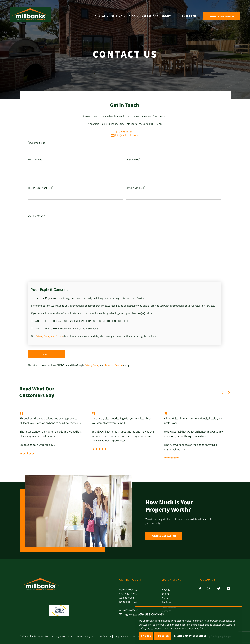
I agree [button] (146, 636)
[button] (223, 393)
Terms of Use (44, 636)
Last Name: (133, 159)
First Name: (35, 159)
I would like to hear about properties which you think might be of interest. (80, 321)
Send (46, 354)
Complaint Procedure (124, 636)
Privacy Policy (92, 365)
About (165, 598)
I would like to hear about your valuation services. (65, 328)
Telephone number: (40, 188)
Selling (166, 594)
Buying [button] (102, 16)
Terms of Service (114, 365)
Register (166, 602)
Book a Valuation (164, 536)
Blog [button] (134, 16)
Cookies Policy (83, 636)
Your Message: (37, 216)
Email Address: (135, 188)
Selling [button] (119, 16)
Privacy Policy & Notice (63, 636)
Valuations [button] (150, 16)
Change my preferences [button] (190, 636)
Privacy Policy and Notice (49, 336)
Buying (166, 589)
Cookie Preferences (102, 636)
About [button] (168, 16)
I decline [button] (163, 636)
